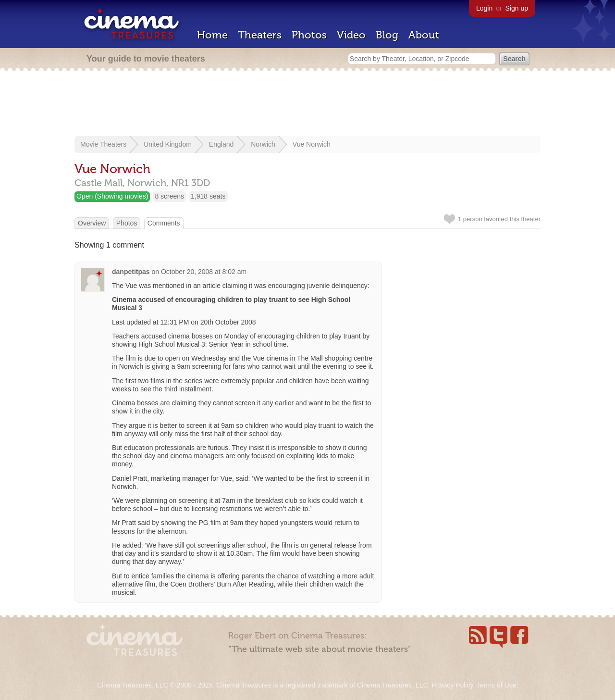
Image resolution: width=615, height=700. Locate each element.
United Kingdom (168, 144)
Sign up (517, 8)
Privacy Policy (452, 685)
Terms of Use (496, 685)
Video (351, 35)
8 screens (169, 196)
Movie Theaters (103, 144)
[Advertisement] (307, 104)
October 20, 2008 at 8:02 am (204, 272)
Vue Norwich (312, 144)
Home (212, 35)
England (221, 144)
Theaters (260, 35)
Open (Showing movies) (112, 196)
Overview (92, 223)
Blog (387, 35)
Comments (164, 223)
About (424, 35)
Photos (309, 35)
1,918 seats (208, 196)
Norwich (263, 144)
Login (484, 8)
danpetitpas (131, 272)
